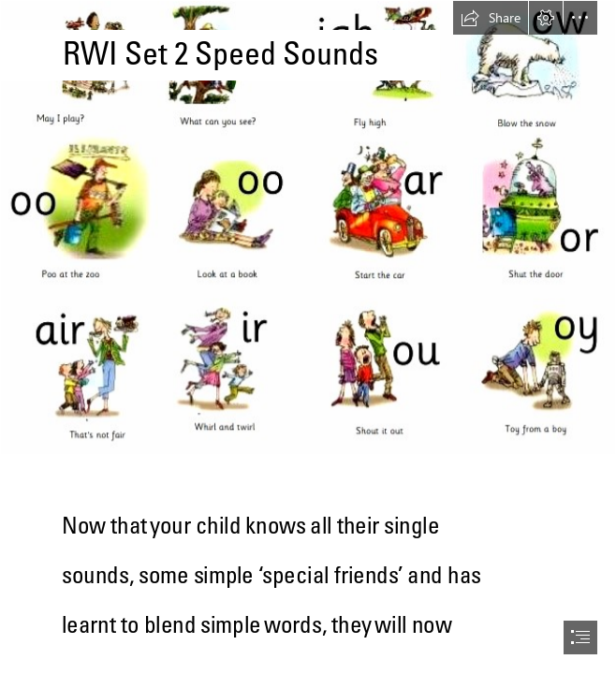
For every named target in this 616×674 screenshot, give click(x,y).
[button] (491, 18)
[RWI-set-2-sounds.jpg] (308, 227)
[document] (308, 337)
